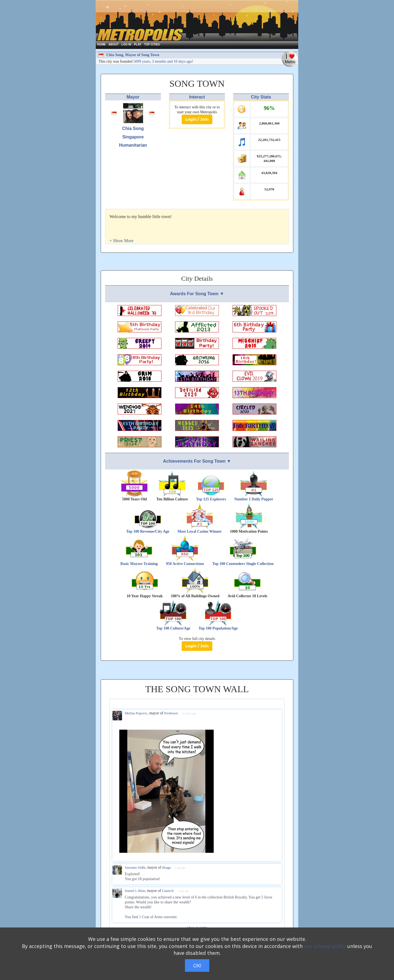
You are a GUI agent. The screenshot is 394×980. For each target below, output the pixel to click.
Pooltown (171, 713)
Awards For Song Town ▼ (197, 294)
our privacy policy (325, 946)
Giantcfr (168, 891)
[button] (121, 241)
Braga (166, 867)
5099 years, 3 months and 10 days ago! (163, 61)
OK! (197, 965)
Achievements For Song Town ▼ (197, 461)
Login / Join (197, 119)
